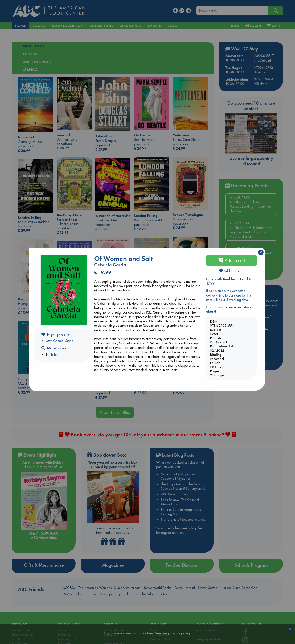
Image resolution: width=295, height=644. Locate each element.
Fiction (54, 354)
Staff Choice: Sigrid (60, 341)
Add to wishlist (232, 271)
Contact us (214, 307)
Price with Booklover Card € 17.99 (229, 281)
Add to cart (232, 260)
